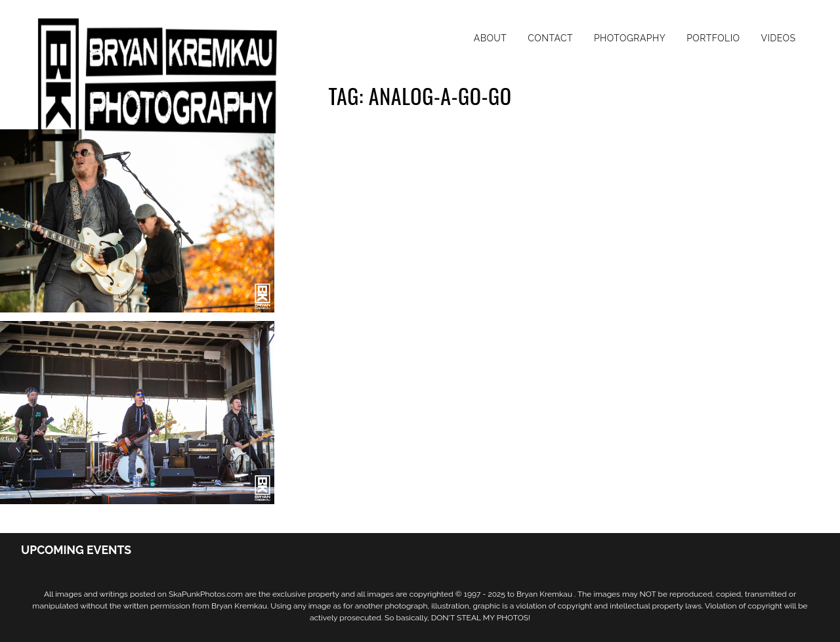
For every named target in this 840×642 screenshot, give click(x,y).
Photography (630, 38)
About (491, 38)
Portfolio (713, 38)
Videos (778, 38)
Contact (550, 38)
